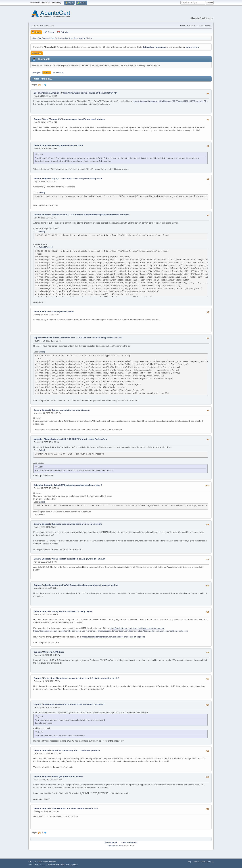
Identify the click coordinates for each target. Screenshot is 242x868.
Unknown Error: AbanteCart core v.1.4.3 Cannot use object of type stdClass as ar (83, 338)
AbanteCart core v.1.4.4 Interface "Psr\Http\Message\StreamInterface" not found (90, 215)
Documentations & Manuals (47, 93)
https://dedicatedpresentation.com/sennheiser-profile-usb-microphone (65, 631)
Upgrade (38, 439)
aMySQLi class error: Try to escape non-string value (77, 179)
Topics (47, 73)
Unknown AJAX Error (54, 652)
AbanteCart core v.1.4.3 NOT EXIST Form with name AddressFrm (75, 439)
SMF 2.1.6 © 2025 (35, 862)
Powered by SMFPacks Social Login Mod (62, 865)
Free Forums (41, 865)
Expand (49, 247)
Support (38, 119)
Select (42, 193)
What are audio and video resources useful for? (75, 808)
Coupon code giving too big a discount (71, 410)
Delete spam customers (63, 311)
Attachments (58, 73)
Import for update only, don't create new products (76, 750)
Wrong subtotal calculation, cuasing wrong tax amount (78, 559)
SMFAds (31, 865)
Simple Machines (49, 862)
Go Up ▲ (210, 862)
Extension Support (43, 485)
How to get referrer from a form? (67, 777)
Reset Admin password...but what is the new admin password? (74, 704)
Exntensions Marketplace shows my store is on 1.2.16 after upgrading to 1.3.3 (81, 678)
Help (190, 862)
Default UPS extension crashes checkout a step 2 (78, 485)
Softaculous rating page (154, 47)
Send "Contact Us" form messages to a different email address (74, 119)
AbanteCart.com (115, 846)
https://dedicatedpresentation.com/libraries (117, 631)
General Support (42, 145)
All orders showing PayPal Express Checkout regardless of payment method (81, 585)
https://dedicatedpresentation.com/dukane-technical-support (137, 628)
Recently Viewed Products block (67, 145)
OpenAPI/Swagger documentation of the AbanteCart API (90, 93)
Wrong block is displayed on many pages (72, 611)
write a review (192, 47)
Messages (36, 73)
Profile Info (37, 53)
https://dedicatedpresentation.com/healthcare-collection (163, 631)
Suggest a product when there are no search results (77, 524)
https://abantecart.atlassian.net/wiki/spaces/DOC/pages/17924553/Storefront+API (170, 101)
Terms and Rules (199, 862)
